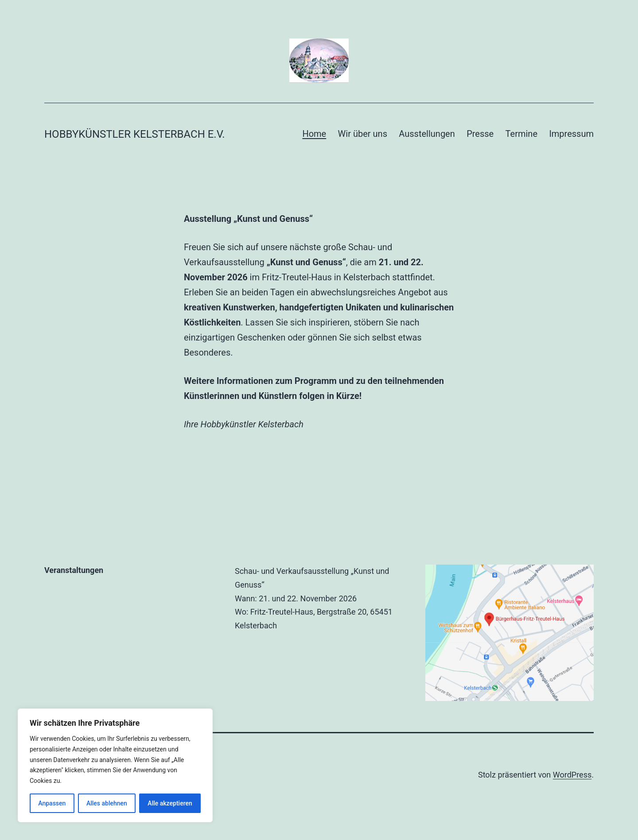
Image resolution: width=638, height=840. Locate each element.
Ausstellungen (427, 134)
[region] (115, 765)
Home (314, 134)
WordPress (572, 775)
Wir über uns (363, 134)
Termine (521, 134)
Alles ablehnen (107, 803)
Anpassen (52, 803)
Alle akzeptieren (170, 803)
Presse (480, 134)
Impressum (571, 134)
